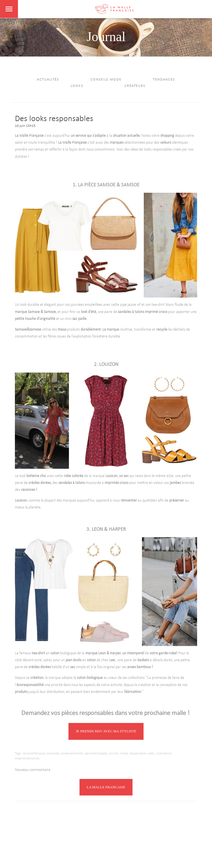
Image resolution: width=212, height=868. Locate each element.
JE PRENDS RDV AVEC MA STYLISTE (106, 731)
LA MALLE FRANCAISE (106, 787)
